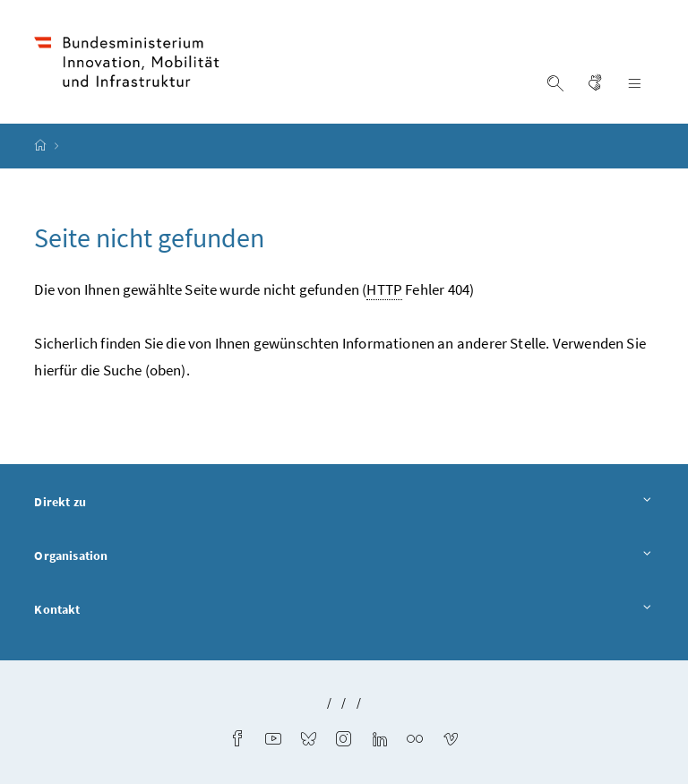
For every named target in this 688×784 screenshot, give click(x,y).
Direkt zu (344, 503)
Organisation (344, 556)
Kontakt (344, 610)
